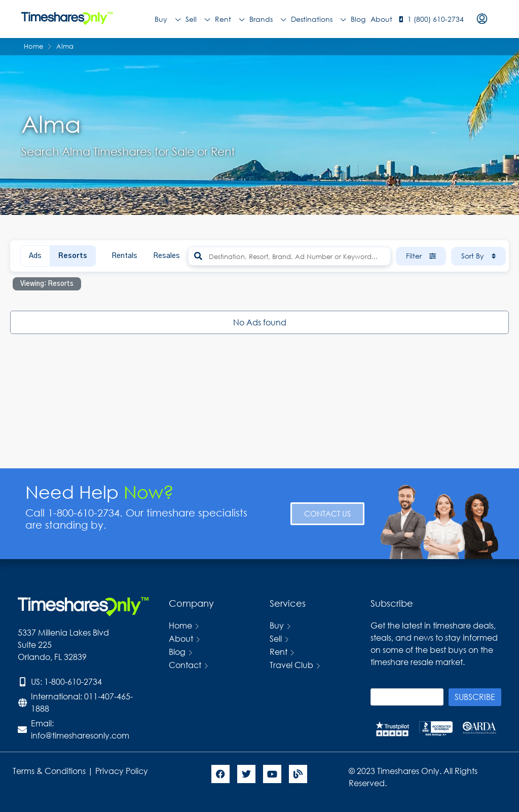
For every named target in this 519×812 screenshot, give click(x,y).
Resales (166, 256)
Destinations (318, 19)
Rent (230, 19)
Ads (35, 256)
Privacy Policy (123, 771)
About (381, 19)
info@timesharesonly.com (80, 735)
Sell (198, 19)
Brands (268, 19)
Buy (168, 19)
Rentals (124, 256)
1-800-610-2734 (73, 681)
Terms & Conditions (49, 771)
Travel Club (291, 665)
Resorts (73, 256)
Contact (185, 665)
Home (180, 625)
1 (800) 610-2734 (436, 19)
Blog (358, 19)
